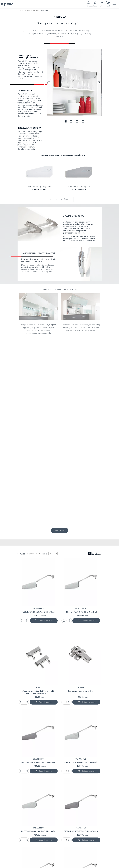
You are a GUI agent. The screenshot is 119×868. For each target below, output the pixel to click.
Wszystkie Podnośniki (60, 199)
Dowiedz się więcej (59, 530)
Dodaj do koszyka (44, 621)
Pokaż (45, 554)
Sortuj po (21, 554)
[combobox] (34, 554)
